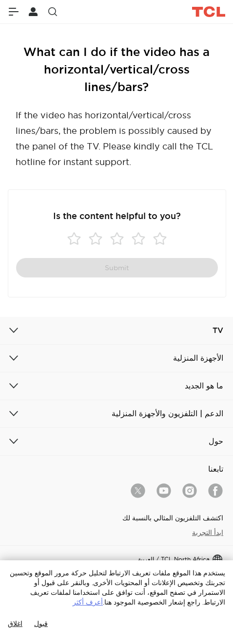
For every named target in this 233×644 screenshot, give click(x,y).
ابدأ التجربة (208, 533)
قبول (41, 624)
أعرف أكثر (88, 602)
